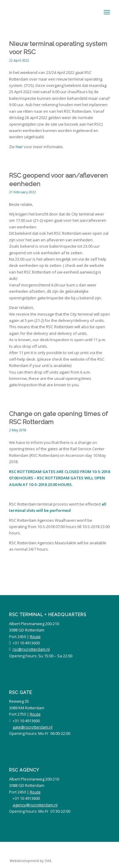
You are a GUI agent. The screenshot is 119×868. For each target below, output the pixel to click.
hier (19, 147)
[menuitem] (29, 861)
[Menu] (107, 12)
